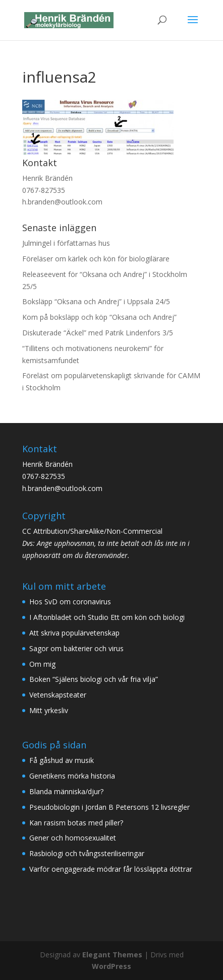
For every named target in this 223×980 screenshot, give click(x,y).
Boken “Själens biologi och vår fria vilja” (94, 679)
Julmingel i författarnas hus (66, 243)
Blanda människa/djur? (66, 791)
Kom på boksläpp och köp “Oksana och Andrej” (99, 317)
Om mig (42, 664)
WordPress (111, 966)
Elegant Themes (112, 955)
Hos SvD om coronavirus (70, 602)
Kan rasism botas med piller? (76, 823)
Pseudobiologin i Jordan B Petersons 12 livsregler (109, 807)
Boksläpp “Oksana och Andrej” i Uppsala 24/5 (96, 301)
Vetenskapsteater (58, 695)
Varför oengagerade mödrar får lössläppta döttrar (111, 869)
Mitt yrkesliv (49, 710)
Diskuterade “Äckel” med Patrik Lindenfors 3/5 (98, 333)
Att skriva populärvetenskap (74, 633)
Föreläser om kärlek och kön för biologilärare (96, 259)
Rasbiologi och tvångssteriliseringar (87, 853)
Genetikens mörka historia (72, 776)
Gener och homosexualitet (73, 838)
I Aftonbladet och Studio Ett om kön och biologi (107, 617)
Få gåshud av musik (62, 760)
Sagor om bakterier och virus (76, 648)
